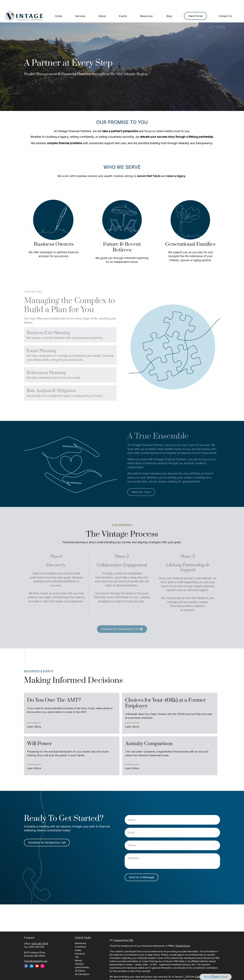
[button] (58, 7)
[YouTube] (37, 957)
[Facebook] (26, 957)
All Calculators (82, 965)
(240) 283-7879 (40, 934)
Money (79, 951)
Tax (77, 948)
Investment (81, 937)
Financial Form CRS (123, 931)
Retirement (81, 934)
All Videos (80, 961)
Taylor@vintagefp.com (36, 952)
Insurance (80, 944)
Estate (78, 941)
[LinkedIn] (32, 957)
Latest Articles (82, 958)
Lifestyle (79, 955)
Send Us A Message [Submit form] (142, 868)
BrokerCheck (183, 936)
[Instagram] (42, 957)
